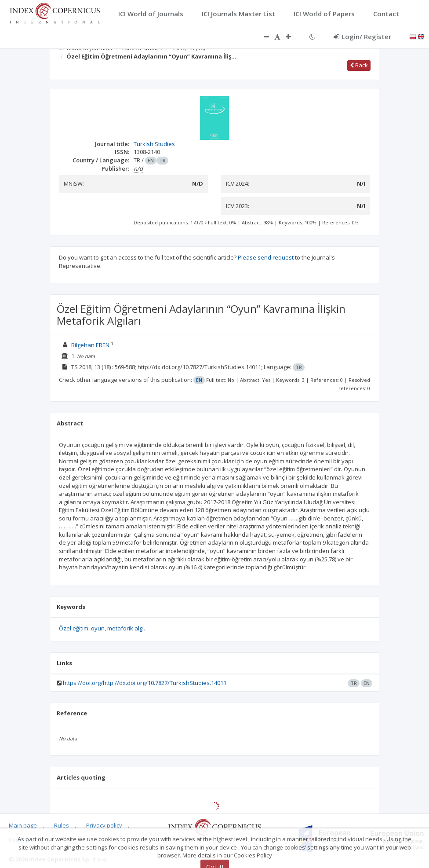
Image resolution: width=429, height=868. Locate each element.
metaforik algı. (126, 628)
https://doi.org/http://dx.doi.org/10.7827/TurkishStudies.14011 (145, 683)
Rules (62, 825)
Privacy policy (104, 825)
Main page (23, 825)
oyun (98, 628)
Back (359, 65)
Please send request (266, 257)
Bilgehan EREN (90, 345)
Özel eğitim (74, 628)
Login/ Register (362, 37)
